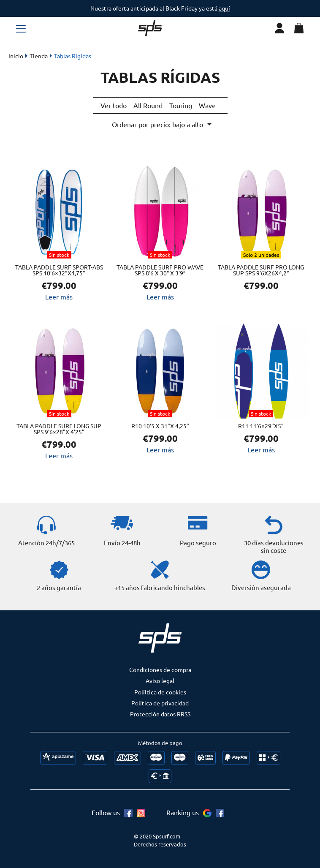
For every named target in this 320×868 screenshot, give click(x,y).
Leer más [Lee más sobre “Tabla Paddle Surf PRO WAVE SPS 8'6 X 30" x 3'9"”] (160, 295)
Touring (181, 105)
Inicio (16, 56)
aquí (224, 8)
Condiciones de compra (160, 668)
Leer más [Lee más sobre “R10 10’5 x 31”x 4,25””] (160, 448)
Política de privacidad (160, 702)
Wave (207, 105)
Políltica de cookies (160, 691)
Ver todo (114, 105)
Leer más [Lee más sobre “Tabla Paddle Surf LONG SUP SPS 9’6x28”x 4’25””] (59, 454)
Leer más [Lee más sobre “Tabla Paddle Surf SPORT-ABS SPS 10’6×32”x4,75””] (59, 295)
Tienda (39, 56)
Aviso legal (160, 679)
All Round (148, 105)
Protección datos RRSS (160, 713)
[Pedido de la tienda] (161, 124)
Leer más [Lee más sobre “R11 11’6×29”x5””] (261, 448)
